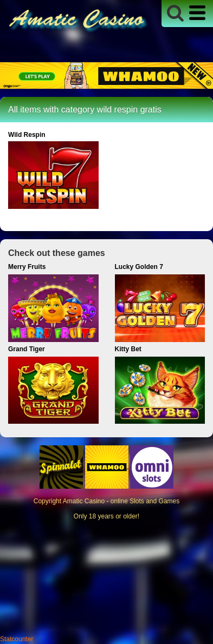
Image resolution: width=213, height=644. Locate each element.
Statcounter (17, 639)
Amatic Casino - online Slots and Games (121, 501)
